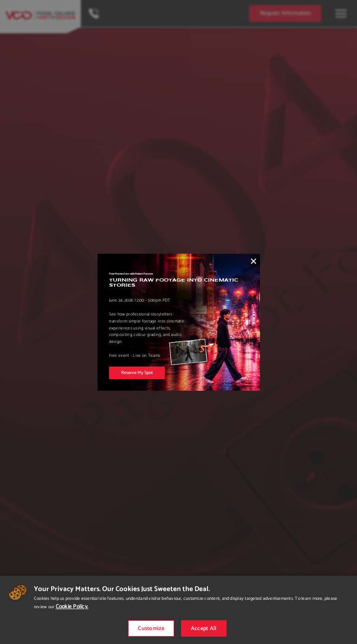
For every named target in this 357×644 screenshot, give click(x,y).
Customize (151, 628)
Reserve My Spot (137, 373)
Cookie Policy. (72, 607)
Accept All (204, 628)
